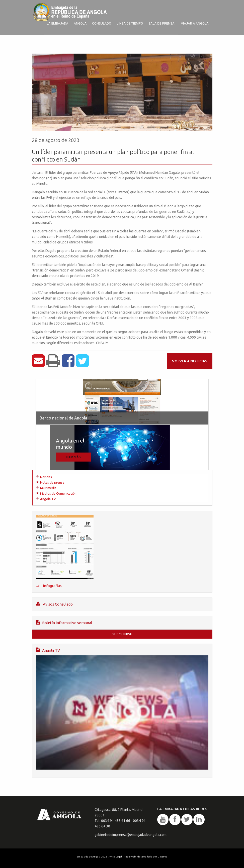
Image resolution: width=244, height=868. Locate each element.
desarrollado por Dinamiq (152, 857)
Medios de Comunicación (58, 493)
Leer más (73, 457)
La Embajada (58, 23)
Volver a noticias (190, 361)
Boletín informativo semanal (64, 622)
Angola (80, 23)
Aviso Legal (115, 857)
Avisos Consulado (54, 604)
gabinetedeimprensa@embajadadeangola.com (131, 835)
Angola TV (48, 499)
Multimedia (48, 488)
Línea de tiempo (130, 23)
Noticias (46, 477)
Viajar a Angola (195, 23)
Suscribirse (122, 634)
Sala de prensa (161, 23)
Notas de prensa (52, 482)
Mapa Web (130, 857)
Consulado (102, 23)
